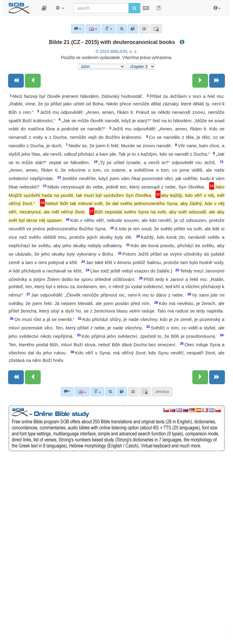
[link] (122, 392)
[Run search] (134, 8)
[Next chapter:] (200, 81)
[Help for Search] (159, 8)
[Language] (82, 392)
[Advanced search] (110, 392)
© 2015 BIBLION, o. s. (117, 51)
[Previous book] (16, 81)
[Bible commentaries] (67, 392)
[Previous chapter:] (33, 81)
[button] (44, 8)
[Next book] (217, 81)
